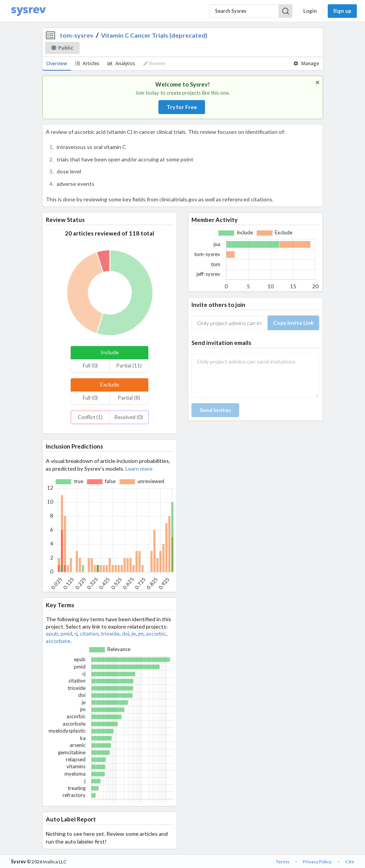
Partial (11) (129, 366)
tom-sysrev (77, 35)
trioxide (110, 633)
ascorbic (156, 633)
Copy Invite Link (293, 323)
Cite (350, 862)
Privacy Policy (317, 862)
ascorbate (58, 641)
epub (52, 633)
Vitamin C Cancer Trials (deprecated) (154, 35)
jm (141, 633)
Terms (282, 862)
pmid (66, 633)
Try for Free (182, 107)
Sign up (342, 11)
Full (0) (90, 366)
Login (310, 11)
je (134, 633)
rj (76, 633)
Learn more (139, 469)
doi (126, 633)
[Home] (28, 11)
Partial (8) (129, 398)
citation (89, 633)
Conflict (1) (90, 417)
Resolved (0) (129, 417)
